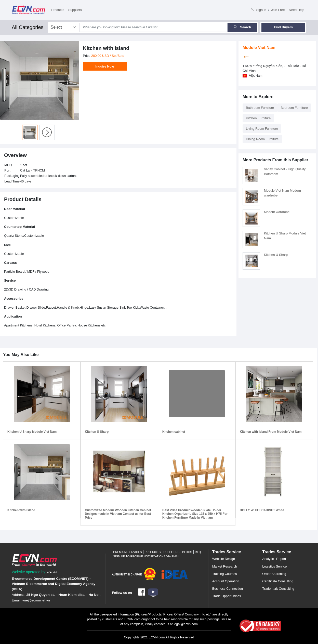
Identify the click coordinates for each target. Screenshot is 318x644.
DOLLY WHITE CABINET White (262, 510)
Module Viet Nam (259, 48)
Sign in (258, 10)
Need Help (297, 10)
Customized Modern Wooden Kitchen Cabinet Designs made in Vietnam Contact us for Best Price (118, 514)
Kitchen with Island (21, 510)
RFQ (198, 552)
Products (58, 10)
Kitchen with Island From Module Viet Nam (271, 432)
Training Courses (225, 574)
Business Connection (228, 589)
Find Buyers (283, 27)
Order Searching (274, 574)
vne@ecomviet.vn (36, 600)
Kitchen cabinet (174, 432)
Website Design (224, 559)
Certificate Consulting (278, 581)
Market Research (225, 566)
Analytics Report (274, 559)
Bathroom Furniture (260, 108)
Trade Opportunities (227, 596)
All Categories (28, 27)
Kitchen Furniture (258, 118)
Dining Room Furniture (262, 139)
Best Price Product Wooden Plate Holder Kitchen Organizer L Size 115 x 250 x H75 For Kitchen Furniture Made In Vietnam (195, 514)
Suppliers (75, 10)
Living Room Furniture (262, 129)
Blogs (187, 552)
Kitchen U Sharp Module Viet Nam (32, 432)
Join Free (278, 10)
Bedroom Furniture (294, 108)
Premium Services (127, 552)
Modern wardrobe (277, 212)
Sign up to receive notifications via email (147, 556)
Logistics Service (274, 566)
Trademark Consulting (278, 589)
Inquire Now (105, 66)
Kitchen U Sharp (276, 255)
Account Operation (226, 581)
